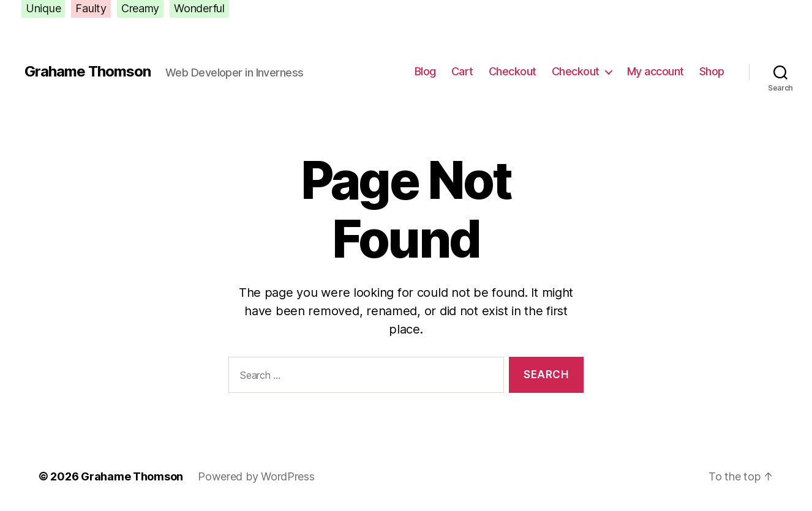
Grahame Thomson (88, 72)
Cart (462, 71)
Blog (425, 71)
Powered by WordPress (256, 476)
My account (656, 71)
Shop (712, 71)
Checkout (513, 71)
